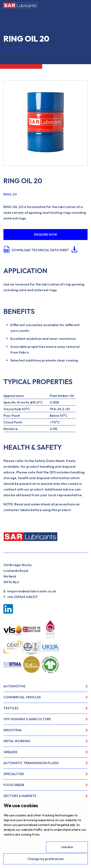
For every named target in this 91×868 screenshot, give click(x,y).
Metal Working (17, 741)
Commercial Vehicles (22, 697)
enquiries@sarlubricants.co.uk (32, 591)
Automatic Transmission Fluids (31, 763)
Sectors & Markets (20, 796)
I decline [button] (67, 847)
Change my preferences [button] (46, 859)
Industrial (13, 730)
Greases (10, 752)
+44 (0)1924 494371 (22, 597)
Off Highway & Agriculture (27, 719)
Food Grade (14, 785)
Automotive (14, 686)
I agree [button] (24, 847)
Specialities (14, 774)
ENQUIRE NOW (46, 235)
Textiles (11, 708)
